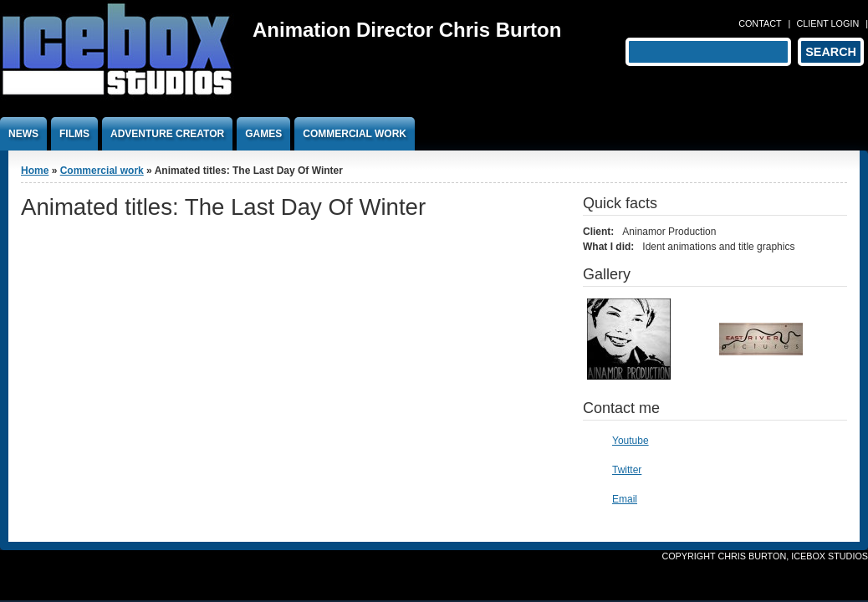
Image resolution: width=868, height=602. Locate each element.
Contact (760, 23)
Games (263, 134)
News (23, 134)
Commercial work (355, 134)
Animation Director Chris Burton (407, 30)
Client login (827, 23)
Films (74, 134)
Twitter (627, 470)
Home (35, 171)
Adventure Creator (167, 134)
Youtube (631, 441)
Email (625, 499)
